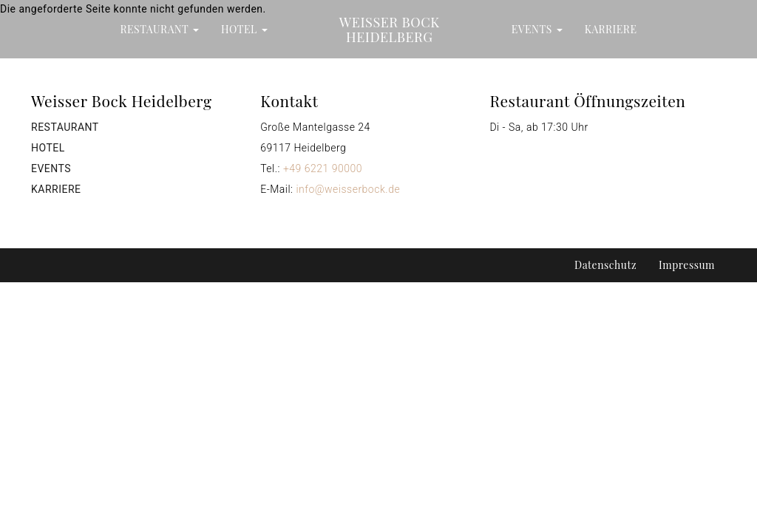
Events (537, 29)
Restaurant (160, 29)
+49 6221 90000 (323, 168)
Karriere (611, 29)
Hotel (244, 29)
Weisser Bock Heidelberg (390, 29)
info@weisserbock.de (348, 189)
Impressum (687, 265)
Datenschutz (605, 265)
